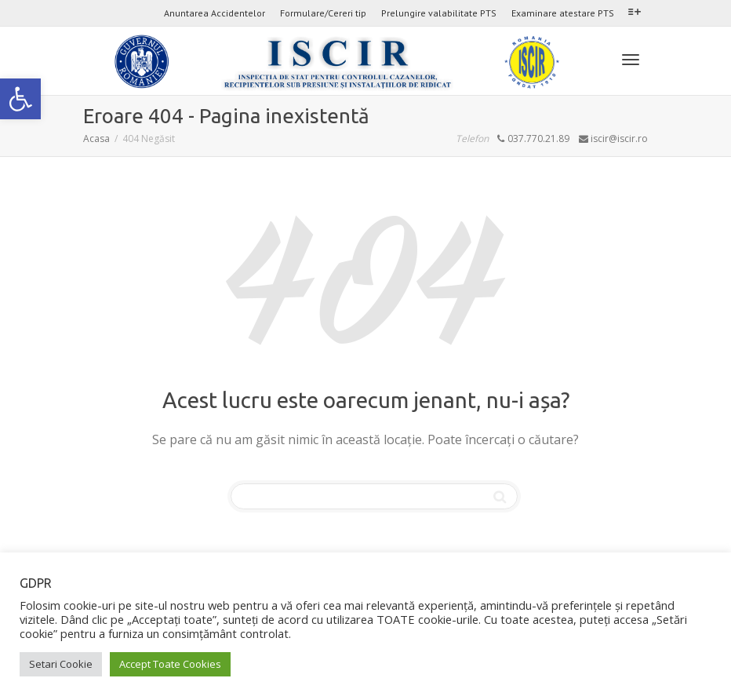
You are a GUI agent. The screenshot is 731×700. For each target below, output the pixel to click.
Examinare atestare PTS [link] (563, 13)
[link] (20, 99)
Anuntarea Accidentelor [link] (215, 13)
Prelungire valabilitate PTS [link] (439, 13)
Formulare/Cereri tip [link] (323, 13)
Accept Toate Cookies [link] (170, 664)
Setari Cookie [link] (61, 664)
